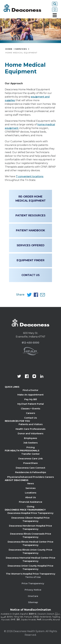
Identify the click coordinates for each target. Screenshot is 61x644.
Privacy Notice (33, 590)
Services (21, 49)
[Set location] (55, 10)
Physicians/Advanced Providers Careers (31, 477)
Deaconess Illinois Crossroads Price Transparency (31, 535)
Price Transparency (33, 583)
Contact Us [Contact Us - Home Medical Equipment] (31, 275)
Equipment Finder (31, 260)
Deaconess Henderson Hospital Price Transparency (31, 527)
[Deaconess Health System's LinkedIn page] (42, 377)
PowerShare (31, 463)
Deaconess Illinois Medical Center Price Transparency (31, 543)
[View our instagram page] (34, 377)
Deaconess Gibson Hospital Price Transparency (31, 519)
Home (9, 49)
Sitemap (33, 602)
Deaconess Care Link (31, 459)
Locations (31, 493)
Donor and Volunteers (31, 433)
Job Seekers (31, 443)
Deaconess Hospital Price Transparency (31, 513)
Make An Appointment (31, 395)
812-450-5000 (31, 343)
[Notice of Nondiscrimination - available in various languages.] (31, 610)
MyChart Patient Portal (31, 404)
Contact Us (31, 418)
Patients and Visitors (31, 424)
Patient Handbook (31, 230)
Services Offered (31, 245)
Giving (31, 507)
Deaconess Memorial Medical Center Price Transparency (31, 559)
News (31, 483)
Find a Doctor (31, 390)
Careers (31, 413)
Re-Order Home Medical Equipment (31, 198)
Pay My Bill (31, 399)
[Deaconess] (27, 8)
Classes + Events (31, 409)
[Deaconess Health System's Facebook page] (27, 377)
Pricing (31, 447)
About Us (31, 497)
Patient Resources (31, 215)
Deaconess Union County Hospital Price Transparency (31, 567)
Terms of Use (33, 577)
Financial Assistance (31, 502)
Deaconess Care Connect (31, 468)
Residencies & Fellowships (31, 472)
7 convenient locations (30, 176)
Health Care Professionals (31, 429)
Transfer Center (31, 454)
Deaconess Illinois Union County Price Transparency (31, 551)
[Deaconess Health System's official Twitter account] (19, 377)
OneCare (33, 596)
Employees (31, 438)
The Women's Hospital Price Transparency (31, 574)
